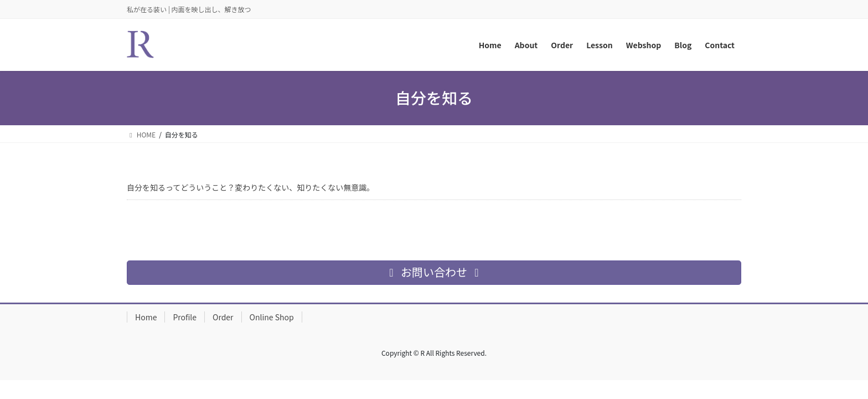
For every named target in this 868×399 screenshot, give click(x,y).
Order (223, 317)
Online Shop (272, 317)
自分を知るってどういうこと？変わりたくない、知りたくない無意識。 (250, 187)
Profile (185, 317)
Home (146, 317)
